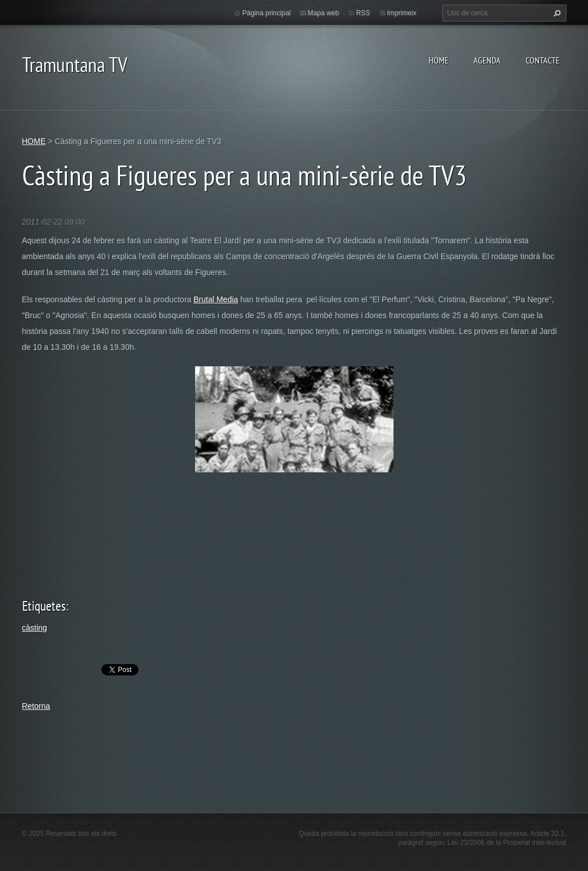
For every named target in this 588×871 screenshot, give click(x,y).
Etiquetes (44, 606)
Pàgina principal (266, 13)
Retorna (36, 706)
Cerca (556, 13)
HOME (439, 60)
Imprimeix (402, 13)
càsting (35, 628)
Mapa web (323, 13)
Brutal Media (216, 299)
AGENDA (487, 60)
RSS (363, 13)
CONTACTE (543, 60)
